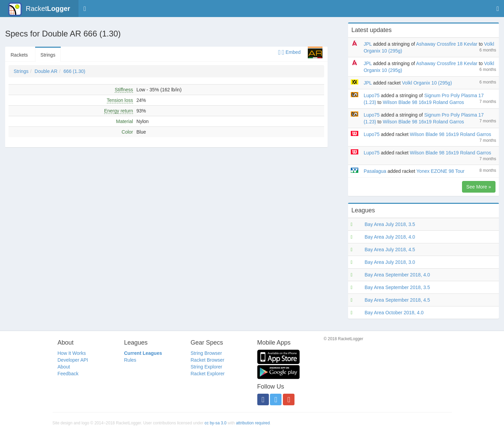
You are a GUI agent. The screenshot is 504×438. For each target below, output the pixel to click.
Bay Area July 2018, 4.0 (390, 237)
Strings (48, 55)
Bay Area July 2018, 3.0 (390, 262)
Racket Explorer (208, 374)
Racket (39, 9)
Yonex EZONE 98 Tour (440, 171)
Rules (130, 360)
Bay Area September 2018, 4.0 (397, 275)
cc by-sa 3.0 (216, 423)
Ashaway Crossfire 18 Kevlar (447, 44)
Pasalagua (375, 171)
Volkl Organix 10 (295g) (427, 83)
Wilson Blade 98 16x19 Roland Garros (423, 102)
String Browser (206, 353)
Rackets (19, 55)
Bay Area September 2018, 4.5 (397, 300)
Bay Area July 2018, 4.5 (390, 250)
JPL (368, 44)
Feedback (68, 374)
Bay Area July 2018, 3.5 (390, 224)
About (64, 367)
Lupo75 (372, 95)
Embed (289, 52)
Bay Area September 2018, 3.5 (397, 287)
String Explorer (207, 367)
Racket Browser (208, 360)
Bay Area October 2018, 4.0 (394, 313)
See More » (479, 187)
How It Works (72, 353)
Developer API (73, 360)
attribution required (253, 423)
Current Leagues (143, 353)
